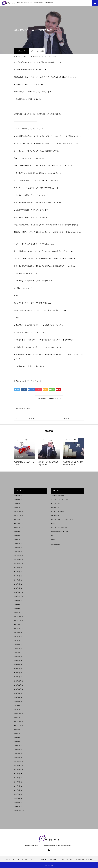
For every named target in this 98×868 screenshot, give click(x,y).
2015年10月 (18, 725)
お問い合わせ (54, 859)
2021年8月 (17, 624)
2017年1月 (17, 709)
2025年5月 (17, 536)
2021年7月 (17, 628)
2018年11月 (18, 685)
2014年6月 (17, 786)
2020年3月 (17, 653)
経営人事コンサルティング (59, 527)
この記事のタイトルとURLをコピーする (49, 398)
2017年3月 (17, 705)
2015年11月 (18, 721)
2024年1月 (17, 580)
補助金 (53, 539)
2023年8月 (17, 584)
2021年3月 (17, 637)
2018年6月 (17, 701)
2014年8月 (17, 778)
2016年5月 (17, 717)
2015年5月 (17, 742)
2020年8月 (17, 645)
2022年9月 (17, 600)
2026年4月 (17, 495)
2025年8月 (17, 523)
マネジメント (55, 507)
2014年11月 (18, 766)
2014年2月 (17, 802)
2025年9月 (17, 519)
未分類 (53, 523)
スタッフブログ (22, 859)
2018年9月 (17, 693)
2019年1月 (17, 677)
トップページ (10, 859)
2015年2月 (17, 754)
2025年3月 (17, 544)
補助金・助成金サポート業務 (60, 532)
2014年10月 (18, 770)
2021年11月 (18, 616)
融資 (52, 535)
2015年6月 (17, 738)
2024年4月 (17, 576)
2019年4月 (17, 669)
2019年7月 (17, 661)
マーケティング (56, 503)
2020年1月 (17, 657)
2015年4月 (17, 746)
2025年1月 (17, 552)
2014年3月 (17, 798)
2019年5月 (17, 665)
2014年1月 (17, 806)
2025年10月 (18, 515)
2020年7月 (17, 649)
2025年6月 (17, 532)
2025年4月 (17, 540)
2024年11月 (18, 560)
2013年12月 (18, 810)
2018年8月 (17, 697)
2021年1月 (17, 641)
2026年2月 (17, 503)
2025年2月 (17, 548)
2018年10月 (18, 689)
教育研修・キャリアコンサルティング (62, 519)
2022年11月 (18, 592)
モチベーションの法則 (37, 51)
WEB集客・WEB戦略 (57, 495)
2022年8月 (17, 604)
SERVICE (34, 859)
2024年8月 (17, 572)
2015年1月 (17, 758)
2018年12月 (18, 681)
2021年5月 (17, 633)
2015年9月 (17, 729)
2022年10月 (18, 596)
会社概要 (43, 859)
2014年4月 (17, 794)
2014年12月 (18, 762)
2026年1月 (17, 507)
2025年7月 (17, 527)
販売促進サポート (56, 545)
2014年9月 (17, 774)
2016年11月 (18, 713)
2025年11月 (18, 511)
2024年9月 (17, 568)
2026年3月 (17, 499)
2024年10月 (18, 564)
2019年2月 (17, 673)
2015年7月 (17, 734)
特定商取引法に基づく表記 (84, 859)
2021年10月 (18, 620)
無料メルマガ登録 (67, 859)
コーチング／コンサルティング (60, 499)
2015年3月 (17, 750)
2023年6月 (17, 588)
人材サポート (55, 515)
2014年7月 (17, 782)
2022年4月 (17, 608)
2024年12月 (18, 556)
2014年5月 (17, 790)
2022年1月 (17, 612)
